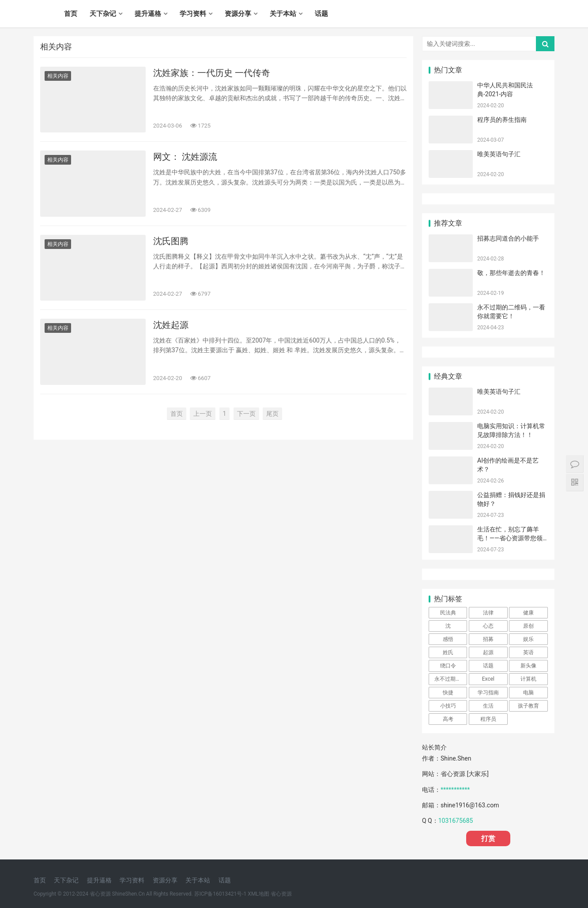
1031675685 (456, 821)
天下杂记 (103, 14)
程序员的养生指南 (502, 120)
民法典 (448, 613)
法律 (488, 613)
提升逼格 (148, 14)
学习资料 (193, 14)
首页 (71, 14)
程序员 (488, 719)
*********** (455, 790)
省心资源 (281, 894)
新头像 (528, 666)
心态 (488, 626)
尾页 (272, 414)
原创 (528, 626)
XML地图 (258, 894)
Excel (488, 679)
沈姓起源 (171, 325)
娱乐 (528, 639)
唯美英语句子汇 (499, 154)
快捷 (448, 693)
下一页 (246, 414)
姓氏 (448, 652)
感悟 (448, 639)
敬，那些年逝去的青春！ (511, 273)
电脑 (528, 693)
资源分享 (238, 14)
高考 (448, 719)
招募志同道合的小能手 (508, 238)
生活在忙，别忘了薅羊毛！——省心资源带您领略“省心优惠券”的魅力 (510, 538)
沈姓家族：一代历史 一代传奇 (212, 73)
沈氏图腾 (171, 241)
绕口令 (448, 666)
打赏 (488, 838)
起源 (488, 652)
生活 (488, 706)
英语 (528, 652)
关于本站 (283, 14)
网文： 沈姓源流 (185, 157)
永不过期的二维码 (451, 679)
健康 (528, 613)
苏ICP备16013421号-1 (220, 894)
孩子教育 (528, 706)
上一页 (203, 414)
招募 (488, 639)
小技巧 (448, 706)
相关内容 (58, 76)
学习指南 (488, 693)
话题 (321, 14)
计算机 (528, 679)
